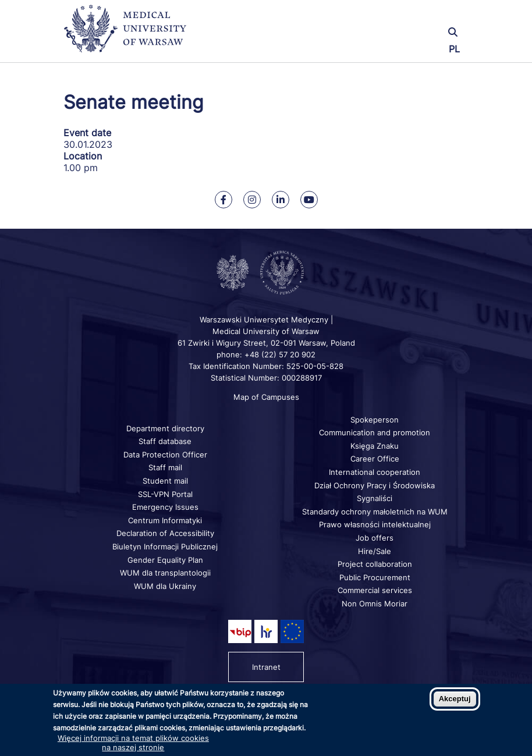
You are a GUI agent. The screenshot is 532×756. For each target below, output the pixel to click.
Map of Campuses (266, 397)
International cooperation (375, 472)
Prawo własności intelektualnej (375, 524)
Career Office (375, 459)
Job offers (375, 538)
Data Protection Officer (165, 455)
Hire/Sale (375, 551)
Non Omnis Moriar (375, 604)
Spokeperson (375, 420)
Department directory (165, 428)
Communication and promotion (375, 432)
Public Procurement (375, 577)
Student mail (165, 481)
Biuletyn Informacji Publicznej (165, 546)
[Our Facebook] (224, 200)
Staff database (165, 441)
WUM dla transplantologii (165, 573)
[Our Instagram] (252, 200)
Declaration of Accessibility (165, 533)
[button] (401, 16)
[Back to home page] (130, 33)
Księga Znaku (375, 446)
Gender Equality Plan (165, 560)
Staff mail (165, 467)
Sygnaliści (375, 498)
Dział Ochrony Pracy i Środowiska (375, 485)
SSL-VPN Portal (165, 494)
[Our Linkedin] (281, 200)
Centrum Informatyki (165, 520)
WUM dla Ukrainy (165, 586)
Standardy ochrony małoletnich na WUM (375, 512)
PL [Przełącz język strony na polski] (454, 49)
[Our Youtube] (309, 200)
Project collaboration (375, 564)
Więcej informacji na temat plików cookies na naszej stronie (133, 743)
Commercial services (375, 590)
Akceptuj (455, 699)
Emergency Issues (165, 507)
